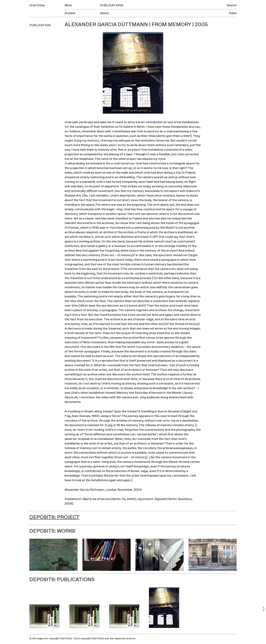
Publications (112, 5)
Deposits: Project (54, 517)
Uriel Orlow (37, 5)
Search (232, 5)
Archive (70, 13)
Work (68, 5)
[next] (264, 609)
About (104, 13)
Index (233, 13)
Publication (40, 25)
